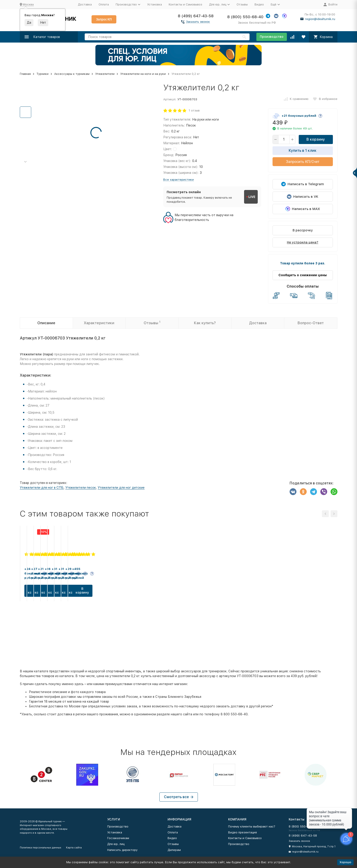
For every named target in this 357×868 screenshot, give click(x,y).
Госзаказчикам (118, 838)
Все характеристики (178, 180)
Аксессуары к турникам (72, 74)
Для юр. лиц (116, 844)
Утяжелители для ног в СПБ (42, 488)
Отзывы (242, 4)
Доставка (85, 4)
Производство (272, 37)
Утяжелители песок (81, 488)
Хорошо (345, 862)
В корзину (316, 139)
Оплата (104, 4)
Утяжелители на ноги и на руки (143, 74)
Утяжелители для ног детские (121, 488)
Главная (25, 74)
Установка (154, 4)
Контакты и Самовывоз (185, 4)
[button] (25, 162)
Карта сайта (74, 848)
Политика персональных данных (41, 848)
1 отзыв (194, 110)
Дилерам (174, 850)
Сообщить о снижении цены (303, 275)
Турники (42, 74)
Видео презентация (242, 832)
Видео (259, 4)
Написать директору (122, 850)
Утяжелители (105, 74)
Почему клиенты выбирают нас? (252, 826)
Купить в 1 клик (303, 151)
